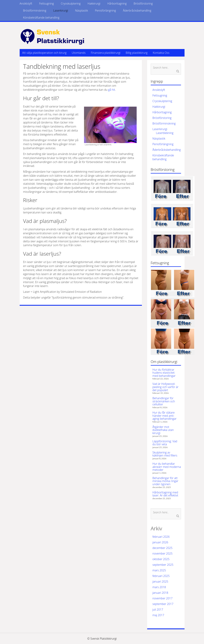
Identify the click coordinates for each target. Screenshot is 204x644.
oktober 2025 (161, 559)
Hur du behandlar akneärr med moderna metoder (167, 467)
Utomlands (79, 53)
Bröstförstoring (143, 4)
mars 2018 (159, 587)
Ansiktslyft (26, 4)
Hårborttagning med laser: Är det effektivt (165, 494)
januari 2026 (160, 542)
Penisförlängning (105, 11)
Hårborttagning (117, 4)
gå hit (112, 90)
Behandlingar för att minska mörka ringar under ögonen (165, 481)
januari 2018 (160, 593)
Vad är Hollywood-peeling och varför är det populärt (165, 387)
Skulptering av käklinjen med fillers (165, 454)
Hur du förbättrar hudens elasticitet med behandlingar (164, 373)
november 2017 (162, 598)
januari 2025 (160, 581)
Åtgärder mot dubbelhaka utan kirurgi (163, 430)
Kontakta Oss (161, 53)
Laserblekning (165, 133)
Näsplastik (81, 11)
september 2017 (163, 604)
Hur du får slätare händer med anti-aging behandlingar (164, 416)
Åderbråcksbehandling (137, 11)
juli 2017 (158, 610)
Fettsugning (46, 4)
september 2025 (163, 565)
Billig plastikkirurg (137, 53)
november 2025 (162, 553)
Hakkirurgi (94, 4)
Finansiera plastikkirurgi (106, 53)
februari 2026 (161, 537)
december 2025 (162, 548)
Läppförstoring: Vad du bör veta (165, 443)
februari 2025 (161, 576)
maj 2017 (158, 615)
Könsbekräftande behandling (41, 18)
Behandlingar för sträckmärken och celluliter (164, 401)
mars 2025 (159, 570)
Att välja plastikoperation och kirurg (44, 53)
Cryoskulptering (71, 4)
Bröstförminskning (35, 11)
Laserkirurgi (61, 11)
